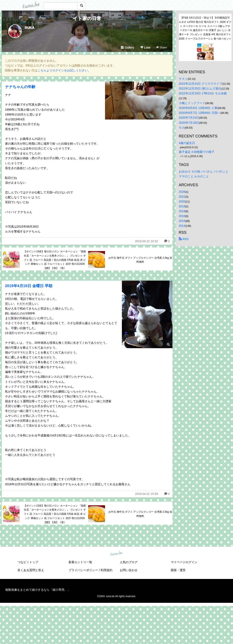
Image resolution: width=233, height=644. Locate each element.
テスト (183, 79)
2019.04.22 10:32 (146, 241)
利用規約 (106, 570)
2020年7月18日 (189, 123)
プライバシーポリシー (83, 570)
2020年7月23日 (189, 118)
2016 (182, 216)
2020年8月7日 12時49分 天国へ (200, 113)
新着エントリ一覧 (80, 562)
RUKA (30, 28)
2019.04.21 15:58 (146, 494)
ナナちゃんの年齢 (20, 87)
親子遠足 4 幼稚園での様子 (197, 152)
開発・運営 (178, 570)
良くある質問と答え (31, 570)
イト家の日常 (87, 18)
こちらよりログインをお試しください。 (64, 70)
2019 (182, 206)
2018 (182, 211)
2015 (182, 221)
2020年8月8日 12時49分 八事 (198, 108)
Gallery (127, 48)
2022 (182, 197)
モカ (182, 128)
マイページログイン (184, 562)
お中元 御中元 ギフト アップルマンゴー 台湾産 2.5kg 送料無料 (140, 260)
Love (145, 48)
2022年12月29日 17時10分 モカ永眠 (203, 93)
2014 (182, 226)
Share (161, 47)
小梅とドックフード (192, 103)
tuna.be (116, 553)
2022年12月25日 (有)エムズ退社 (200, 88)
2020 (182, 201)
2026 (182, 192)
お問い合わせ (129, 570)
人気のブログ (129, 562)
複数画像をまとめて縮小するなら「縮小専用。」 (38, 590)
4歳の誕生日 (187, 143)
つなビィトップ (28, 562)
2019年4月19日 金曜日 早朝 (29, 286)
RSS (184, 239)
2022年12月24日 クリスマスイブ (201, 84)
